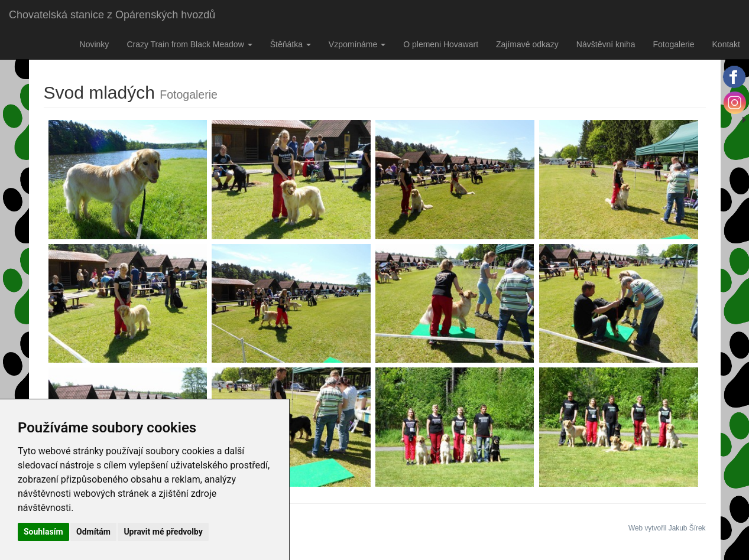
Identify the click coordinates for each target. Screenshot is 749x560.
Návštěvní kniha (606, 44)
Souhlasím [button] (43, 532)
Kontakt (726, 44)
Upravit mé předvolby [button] (163, 532)
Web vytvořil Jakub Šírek (667, 528)
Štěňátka (291, 44)
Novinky (95, 44)
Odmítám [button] (93, 532)
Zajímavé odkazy (527, 44)
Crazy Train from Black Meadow (189, 44)
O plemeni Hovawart (441, 44)
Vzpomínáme (357, 44)
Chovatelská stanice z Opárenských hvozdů (112, 15)
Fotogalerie (673, 44)
